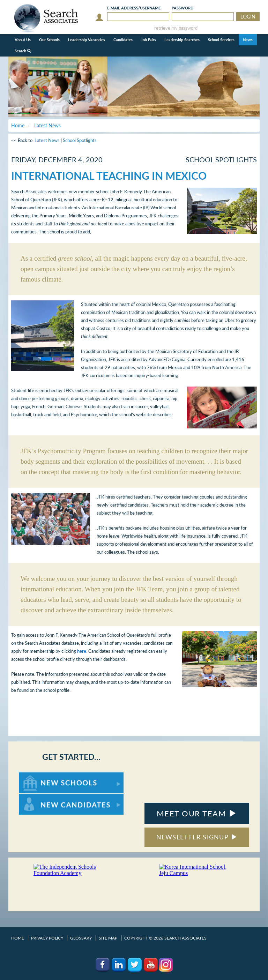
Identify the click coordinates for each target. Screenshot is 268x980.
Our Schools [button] (49, 40)
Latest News (47, 140)
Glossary (81, 938)
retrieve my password (176, 28)
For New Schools (37, 776)
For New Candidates (41, 797)
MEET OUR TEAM (197, 813)
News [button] (248, 40)
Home (18, 938)
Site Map (108, 938)
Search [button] (23, 51)
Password (183, 8)
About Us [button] (23, 40)
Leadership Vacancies (87, 40)
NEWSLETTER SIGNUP (197, 837)
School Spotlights (80, 140)
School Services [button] (221, 40)
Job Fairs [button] (148, 40)
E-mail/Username (134, 8)
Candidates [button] (123, 40)
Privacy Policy (47, 938)
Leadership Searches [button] (182, 40)
